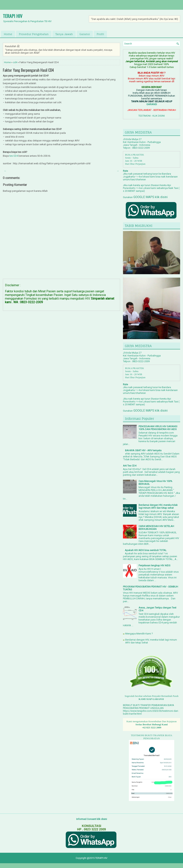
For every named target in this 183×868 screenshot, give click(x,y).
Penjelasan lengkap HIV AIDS (155, 565)
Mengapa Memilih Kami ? (139, 634)
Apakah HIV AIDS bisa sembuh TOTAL (146, 550)
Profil (100, 34)
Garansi (85, 34)
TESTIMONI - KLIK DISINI (152, 116)
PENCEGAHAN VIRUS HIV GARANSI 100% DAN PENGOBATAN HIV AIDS (158, 428)
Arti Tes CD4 (130, 466)
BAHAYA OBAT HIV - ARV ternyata (143, 450)
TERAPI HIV (13, 16)
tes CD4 (14, 156)
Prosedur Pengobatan (34, 34)
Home (8, 34)
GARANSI (152, 104)
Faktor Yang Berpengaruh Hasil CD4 (28, 70)
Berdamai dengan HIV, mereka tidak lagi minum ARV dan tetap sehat (158, 506)
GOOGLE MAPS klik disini (150, 197)
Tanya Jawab (64, 34)
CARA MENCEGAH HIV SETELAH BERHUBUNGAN (156, 528)
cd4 (15, 62)
